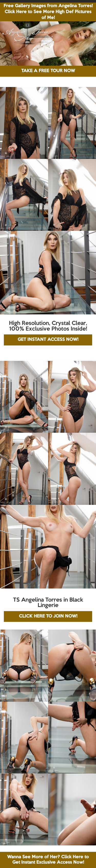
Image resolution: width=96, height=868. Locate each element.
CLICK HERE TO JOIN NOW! (48, 616)
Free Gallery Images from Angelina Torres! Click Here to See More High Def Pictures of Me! (48, 12)
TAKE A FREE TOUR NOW (48, 71)
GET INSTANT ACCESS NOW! (48, 340)
